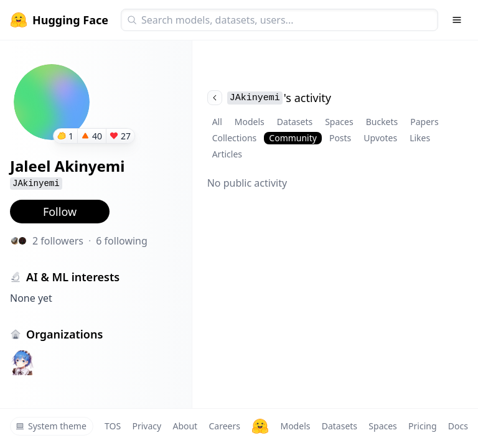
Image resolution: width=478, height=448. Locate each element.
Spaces (339, 122)
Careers (224, 426)
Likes (420, 138)
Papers (424, 122)
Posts (340, 138)
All (217, 122)
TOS (113, 426)
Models (250, 122)
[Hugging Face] (260, 426)
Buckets (382, 122)
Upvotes (380, 138)
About (185, 426)
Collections (235, 138)
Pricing (422, 426)
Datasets (295, 122)
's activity (269, 98)
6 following (122, 241)
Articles (227, 154)
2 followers (58, 241)
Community (293, 138)
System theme (51, 426)
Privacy (147, 426)
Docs (458, 426)
